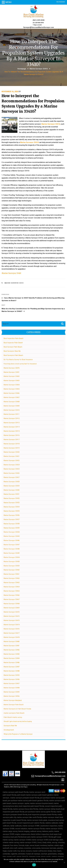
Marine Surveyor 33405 (12, 389)
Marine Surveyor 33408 (12, 402)
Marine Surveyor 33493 (12, 675)
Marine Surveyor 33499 (12, 692)
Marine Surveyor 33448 (12, 549)
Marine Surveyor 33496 (12, 679)
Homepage (22, 69)
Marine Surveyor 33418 (12, 444)
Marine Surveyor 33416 (12, 435)
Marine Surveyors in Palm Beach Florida (17, 709)
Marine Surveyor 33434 (12, 507)
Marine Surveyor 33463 (12, 583)
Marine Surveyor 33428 (12, 482)
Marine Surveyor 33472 (12, 616)
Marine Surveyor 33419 (12, 448)
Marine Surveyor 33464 (12, 587)
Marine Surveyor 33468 (12, 604)
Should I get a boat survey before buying (18, 721)
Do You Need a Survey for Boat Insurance (18, 360)
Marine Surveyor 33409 (12, 406)
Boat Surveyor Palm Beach (13, 347)
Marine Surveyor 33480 (12, 642)
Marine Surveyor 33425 (12, 469)
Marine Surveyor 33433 (12, 503)
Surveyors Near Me (10, 726)
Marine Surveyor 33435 (12, 511)
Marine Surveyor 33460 (12, 570)
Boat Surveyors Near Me (12, 351)
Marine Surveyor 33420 (12, 452)
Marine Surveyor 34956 (12, 696)
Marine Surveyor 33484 (12, 658)
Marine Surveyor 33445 (12, 536)
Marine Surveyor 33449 (12, 553)
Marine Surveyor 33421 (12, 456)
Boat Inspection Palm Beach (14, 338)
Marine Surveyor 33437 (12, 519)
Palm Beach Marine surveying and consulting (23, 785)
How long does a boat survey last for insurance (20, 364)
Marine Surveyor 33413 (12, 423)
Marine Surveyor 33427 (12, 477)
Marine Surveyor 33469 (12, 608)
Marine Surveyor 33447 (12, 545)
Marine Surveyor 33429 (12, 486)
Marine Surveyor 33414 (12, 427)
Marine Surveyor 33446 (12, 540)
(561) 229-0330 (39, 20)
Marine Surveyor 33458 (12, 562)
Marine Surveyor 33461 (12, 574)
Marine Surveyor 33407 (12, 397)
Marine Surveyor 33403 (12, 381)
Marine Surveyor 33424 (12, 465)
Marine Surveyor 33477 (12, 633)
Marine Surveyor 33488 (12, 671)
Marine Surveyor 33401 (12, 372)
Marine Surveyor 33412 (12, 418)
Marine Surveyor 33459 (12, 566)
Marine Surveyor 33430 (12, 490)
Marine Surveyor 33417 (12, 439)
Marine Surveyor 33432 (12, 498)
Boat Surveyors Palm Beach (13, 355)
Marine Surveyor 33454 (12, 557)
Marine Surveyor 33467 (12, 599)
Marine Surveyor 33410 (39, 69)
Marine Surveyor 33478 (12, 637)
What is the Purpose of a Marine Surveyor (18, 734)
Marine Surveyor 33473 (12, 620)
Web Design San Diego (20, 787)
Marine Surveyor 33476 (12, 629)
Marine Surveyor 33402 (12, 376)
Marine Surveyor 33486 (12, 662)
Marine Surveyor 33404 (12, 385)
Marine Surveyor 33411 (12, 414)
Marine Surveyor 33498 (12, 688)
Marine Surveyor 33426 (12, 473)
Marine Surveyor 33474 (12, 625)
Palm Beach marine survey (13, 717)
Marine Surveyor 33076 (12, 368)
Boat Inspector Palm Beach (13, 343)
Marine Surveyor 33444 (12, 532)
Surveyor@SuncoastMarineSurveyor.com (39, 27)
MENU (8, 2)
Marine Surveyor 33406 (12, 393)
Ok (34, 865)
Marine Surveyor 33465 (12, 591)
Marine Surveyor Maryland (13, 700)
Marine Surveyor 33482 (12, 650)
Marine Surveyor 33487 (12, 667)
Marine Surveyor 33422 (12, 460)
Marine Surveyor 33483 (12, 654)
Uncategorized (9, 730)
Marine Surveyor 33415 (12, 431)
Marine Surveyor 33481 (12, 646)
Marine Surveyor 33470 (12, 612)
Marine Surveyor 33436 (12, 515)
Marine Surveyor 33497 (12, 683)
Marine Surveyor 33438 (12, 524)
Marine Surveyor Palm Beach (14, 705)
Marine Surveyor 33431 (12, 494)
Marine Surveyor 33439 (12, 528)
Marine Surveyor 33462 (12, 578)
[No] (64, 862)
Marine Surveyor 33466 (12, 595)
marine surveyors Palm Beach (14, 713)
